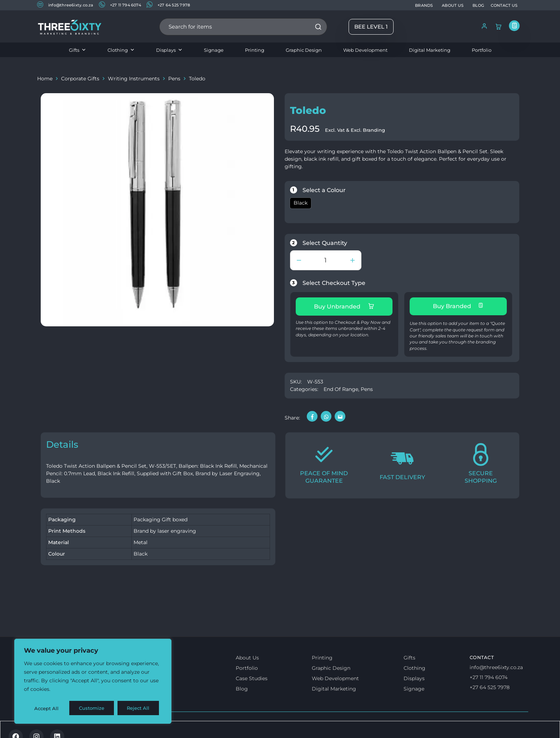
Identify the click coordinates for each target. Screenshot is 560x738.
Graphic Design (304, 50)
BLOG (478, 5)
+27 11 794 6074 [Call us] (489, 676)
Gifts (77, 50)
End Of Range (341, 388)
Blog (242, 687)
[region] (93, 682)
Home (45, 79)
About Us (247, 656)
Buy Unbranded (344, 306)
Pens (174, 79)
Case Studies (252, 677)
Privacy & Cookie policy (131, 726)
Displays (169, 50)
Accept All (140, 708)
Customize (47, 708)
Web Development (365, 50)
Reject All (94, 708)
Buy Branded (458, 306)
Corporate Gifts (80, 79)
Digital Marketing (430, 50)
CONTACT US (504, 5)
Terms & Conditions (67, 726)
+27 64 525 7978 (168, 5)
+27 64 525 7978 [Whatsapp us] (490, 686)
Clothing (121, 50)
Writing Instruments (134, 79)
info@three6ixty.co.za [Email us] (496, 666)
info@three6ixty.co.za (65, 5)
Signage (214, 50)
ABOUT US (453, 5)
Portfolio (482, 50)
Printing (255, 50)
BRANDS (424, 5)
